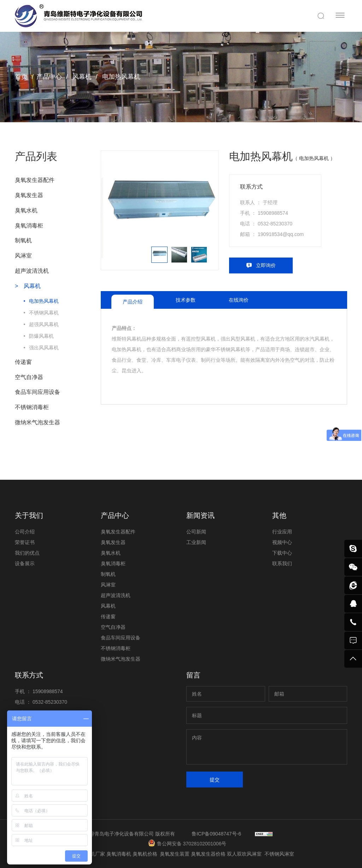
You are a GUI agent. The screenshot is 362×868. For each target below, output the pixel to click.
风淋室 (23, 256)
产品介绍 (133, 302)
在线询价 (239, 300)
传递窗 (23, 362)
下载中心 (282, 553)
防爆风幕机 (41, 336)
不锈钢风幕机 (44, 313)
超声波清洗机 (32, 271)
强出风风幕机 (44, 348)
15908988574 (273, 213)
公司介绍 (25, 532)
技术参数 (186, 300)
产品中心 (49, 77)
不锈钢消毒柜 (32, 407)
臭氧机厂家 (93, 854)
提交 (215, 780)
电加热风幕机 (120, 77)
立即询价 (266, 265)
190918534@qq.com (281, 234)
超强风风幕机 (44, 324)
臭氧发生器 (29, 195)
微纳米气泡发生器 (37, 422)
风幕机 (81, 77)
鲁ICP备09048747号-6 (216, 834)
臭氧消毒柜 (29, 226)
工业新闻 (196, 542)
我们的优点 (27, 553)
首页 (21, 77)
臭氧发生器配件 (35, 180)
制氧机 (23, 240)
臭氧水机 (26, 210)
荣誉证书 (25, 542)
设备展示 (25, 563)
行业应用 (282, 532)
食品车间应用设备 (37, 392)
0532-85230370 (275, 224)
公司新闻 (196, 532)
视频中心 (282, 542)
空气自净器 (29, 377)
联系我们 (282, 563)
